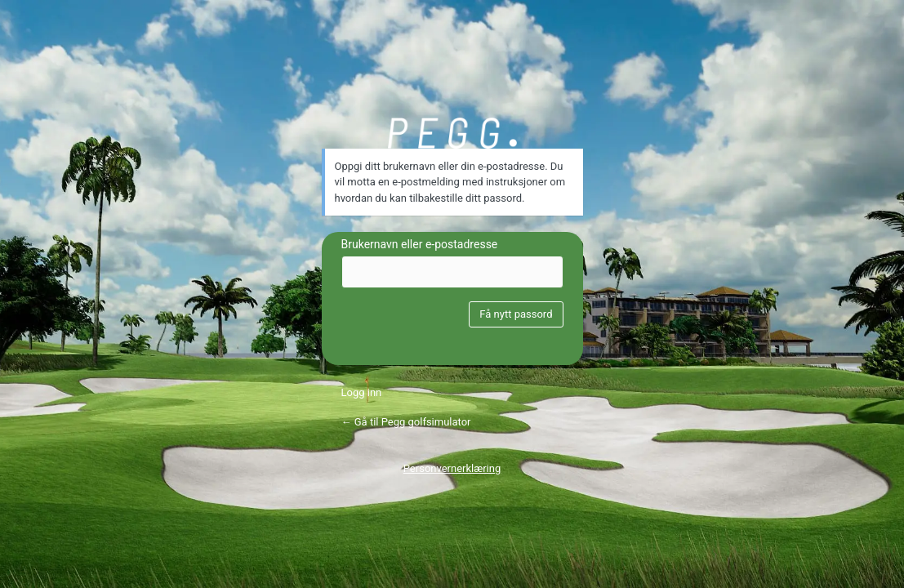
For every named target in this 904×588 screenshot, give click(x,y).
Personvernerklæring (452, 468)
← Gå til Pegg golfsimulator (406, 422)
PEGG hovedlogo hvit (452, 133)
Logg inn (362, 392)
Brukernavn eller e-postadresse (420, 244)
